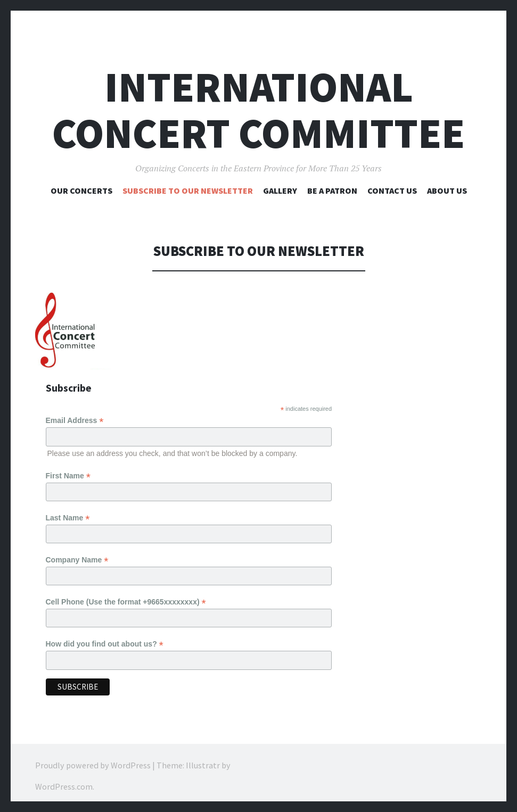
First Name (68, 474)
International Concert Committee (258, 110)
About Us (447, 190)
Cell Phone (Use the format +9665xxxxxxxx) (126, 598)
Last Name (68, 516)
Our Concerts (81, 190)
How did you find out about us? (105, 639)
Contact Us (392, 190)
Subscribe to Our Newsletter (188, 190)
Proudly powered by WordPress (93, 759)
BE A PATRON (332, 190)
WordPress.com (64, 780)
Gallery (280, 190)
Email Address (75, 421)
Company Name (77, 557)
